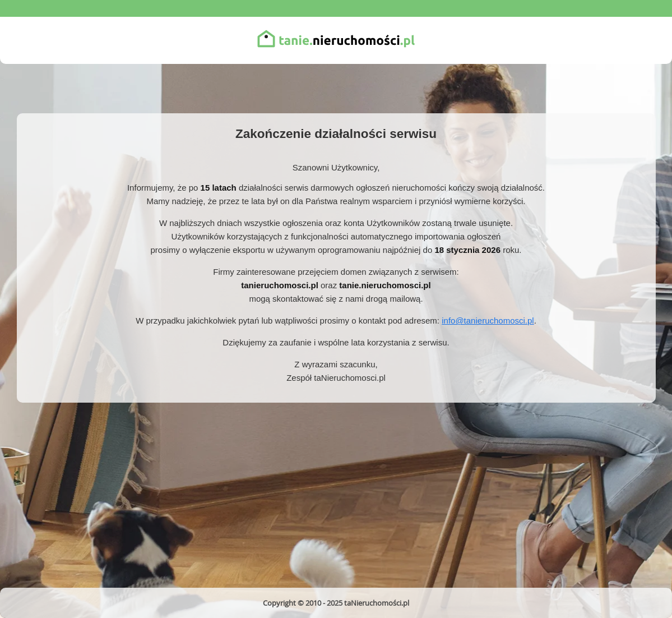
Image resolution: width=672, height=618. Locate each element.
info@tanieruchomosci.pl (488, 320)
